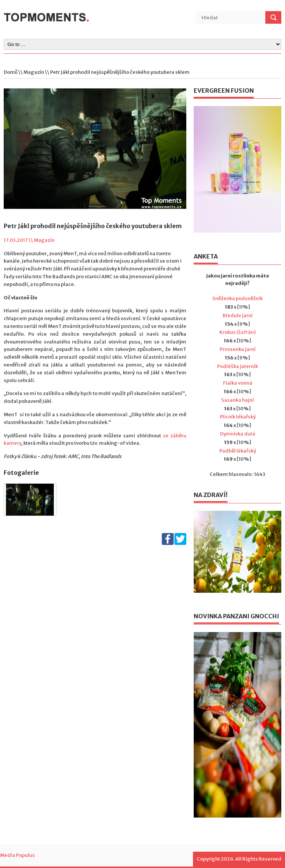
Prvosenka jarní (238, 349)
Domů (11, 72)
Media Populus (17, 855)
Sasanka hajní (237, 400)
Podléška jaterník (237, 366)
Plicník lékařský (238, 417)
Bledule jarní (238, 315)
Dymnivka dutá (238, 434)
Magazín (34, 72)
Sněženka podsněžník (237, 298)
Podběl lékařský (238, 451)
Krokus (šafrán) (237, 332)
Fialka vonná (238, 383)
